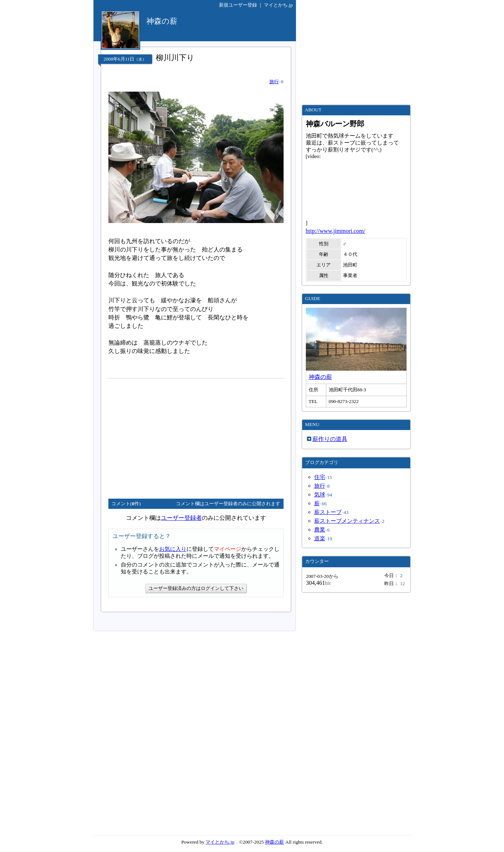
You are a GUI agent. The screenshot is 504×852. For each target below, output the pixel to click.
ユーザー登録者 (181, 518)
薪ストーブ (328, 512)
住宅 (320, 477)
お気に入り (173, 549)
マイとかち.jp (278, 5)
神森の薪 (320, 377)
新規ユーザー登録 (238, 5)
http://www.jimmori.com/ (336, 231)
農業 (320, 530)
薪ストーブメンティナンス (347, 521)
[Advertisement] (170, 435)
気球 (320, 495)
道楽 (320, 538)
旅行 (274, 82)
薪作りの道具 (330, 439)
